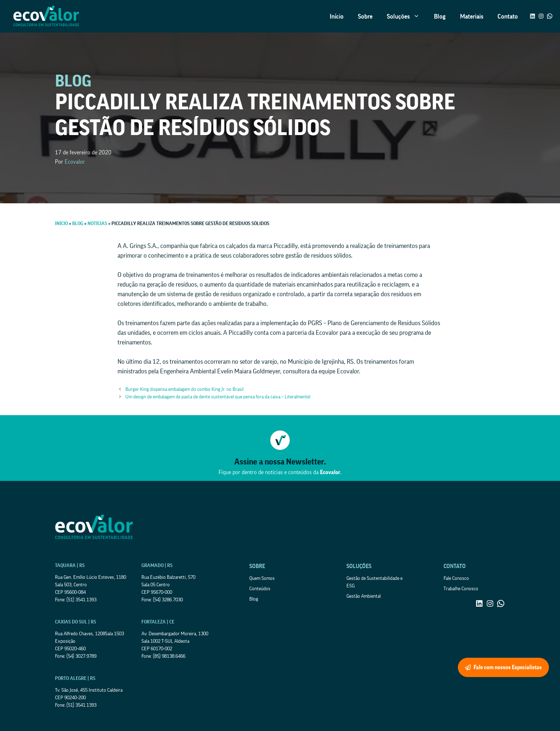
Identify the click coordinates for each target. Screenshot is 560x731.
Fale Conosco (456, 578)
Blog (440, 16)
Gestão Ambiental (364, 596)
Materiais (472, 16)
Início (337, 16)
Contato (508, 16)
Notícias (97, 224)
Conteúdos (260, 589)
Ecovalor (75, 162)
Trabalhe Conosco (461, 589)
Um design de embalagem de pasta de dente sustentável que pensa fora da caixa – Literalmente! (218, 397)
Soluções (407, 16)
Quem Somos (262, 578)
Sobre (365, 16)
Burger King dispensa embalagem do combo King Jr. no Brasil (184, 389)
